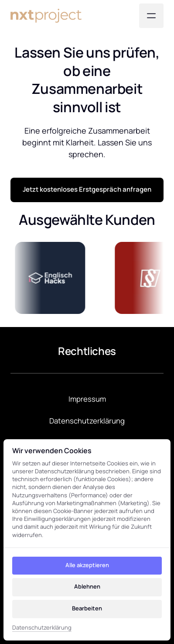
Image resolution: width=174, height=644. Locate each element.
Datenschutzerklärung (42, 627)
